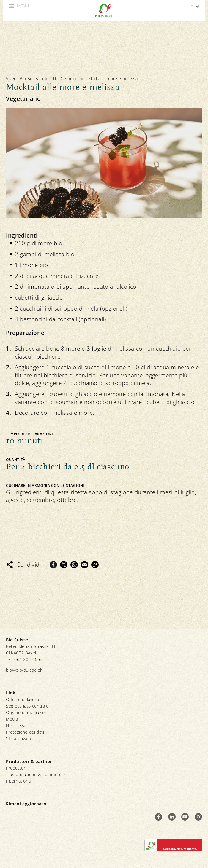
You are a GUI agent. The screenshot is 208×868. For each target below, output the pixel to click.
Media (12, 719)
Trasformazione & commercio (36, 774)
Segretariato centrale (27, 706)
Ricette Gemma (60, 78)
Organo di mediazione (28, 712)
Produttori (16, 768)
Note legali (17, 725)
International (19, 781)
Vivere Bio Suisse (23, 78)
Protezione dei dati (25, 732)
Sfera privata (19, 739)
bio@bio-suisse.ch (24, 670)
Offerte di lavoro (22, 699)
